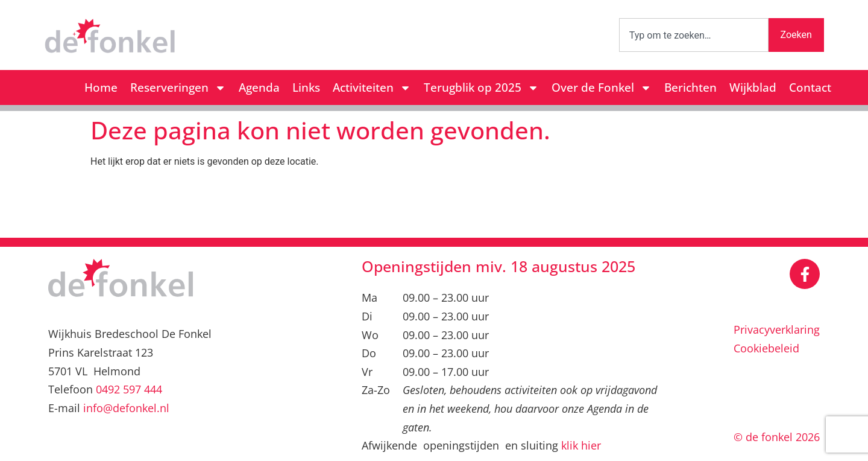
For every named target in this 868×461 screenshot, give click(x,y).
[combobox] (694, 35)
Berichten (690, 87)
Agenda (259, 87)
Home (101, 87)
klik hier (581, 445)
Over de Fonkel (602, 88)
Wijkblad (753, 87)
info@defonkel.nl (126, 408)
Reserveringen (178, 88)
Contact (810, 87)
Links (306, 87)
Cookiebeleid (766, 348)
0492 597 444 (129, 389)
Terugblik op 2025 (481, 88)
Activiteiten (372, 88)
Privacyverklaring (777, 329)
